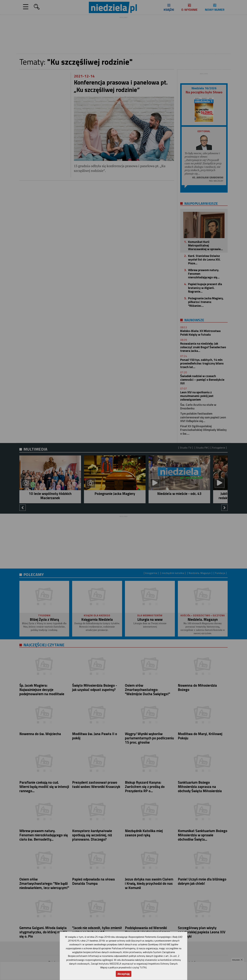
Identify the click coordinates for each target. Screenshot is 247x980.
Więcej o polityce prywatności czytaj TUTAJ (123, 967)
